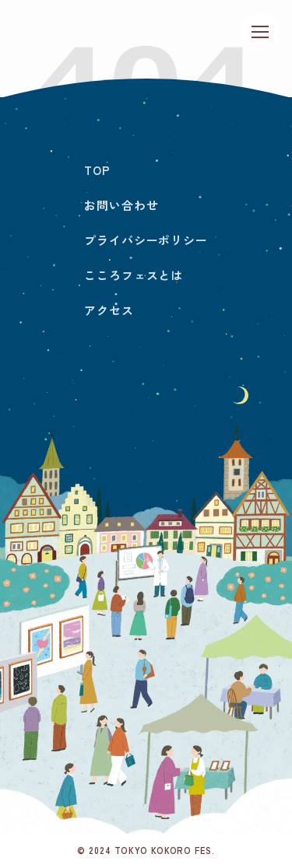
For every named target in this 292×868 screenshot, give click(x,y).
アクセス (109, 310)
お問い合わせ (121, 205)
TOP (97, 170)
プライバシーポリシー (146, 240)
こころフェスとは (134, 275)
